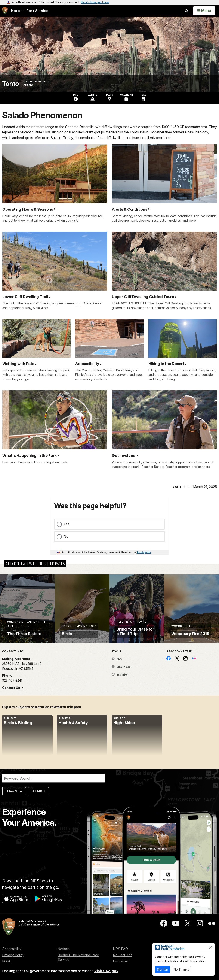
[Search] (53, 778)
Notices (64, 949)
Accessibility (12, 949)
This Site (14, 791)
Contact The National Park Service (78, 957)
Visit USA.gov (106, 971)
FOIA (6, 961)
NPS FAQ (120, 949)
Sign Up (163, 969)
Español (120, 674)
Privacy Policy (13, 955)
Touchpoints (144, 552)
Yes (66, 524)
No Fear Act (122, 955)
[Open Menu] (204, 11)
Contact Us (12, 688)
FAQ (117, 659)
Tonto (11, 84)
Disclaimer (121, 961)
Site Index (121, 667)
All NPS (38, 791)
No (66, 536)
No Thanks (181, 969)
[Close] (211, 947)
